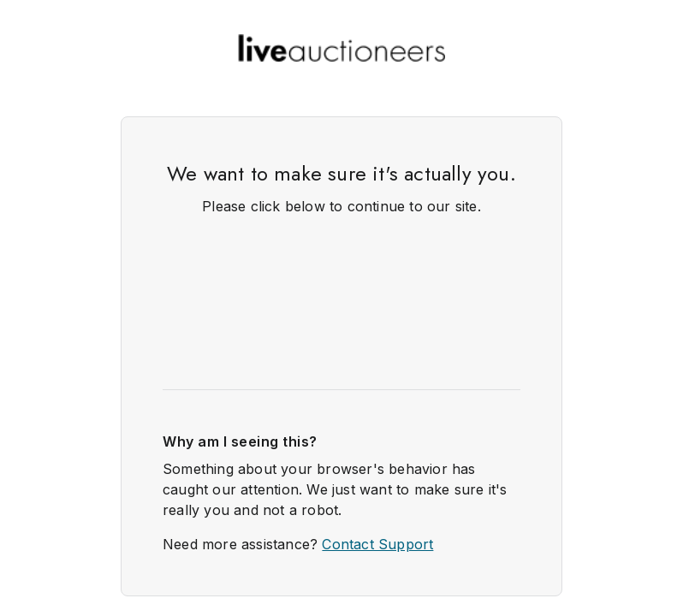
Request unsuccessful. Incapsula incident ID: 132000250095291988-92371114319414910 (341, 308)
